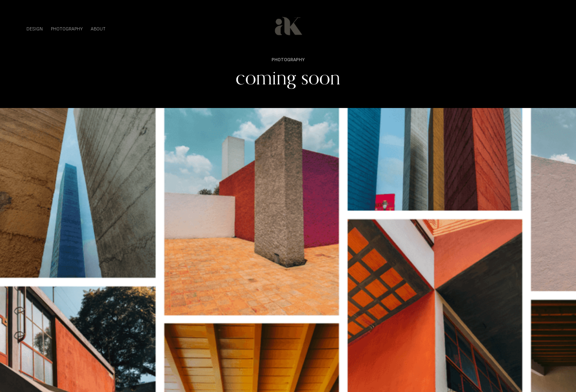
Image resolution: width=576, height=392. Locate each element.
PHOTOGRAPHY (67, 29)
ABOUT (98, 29)
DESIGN (35, 29)
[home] (288, 26)
